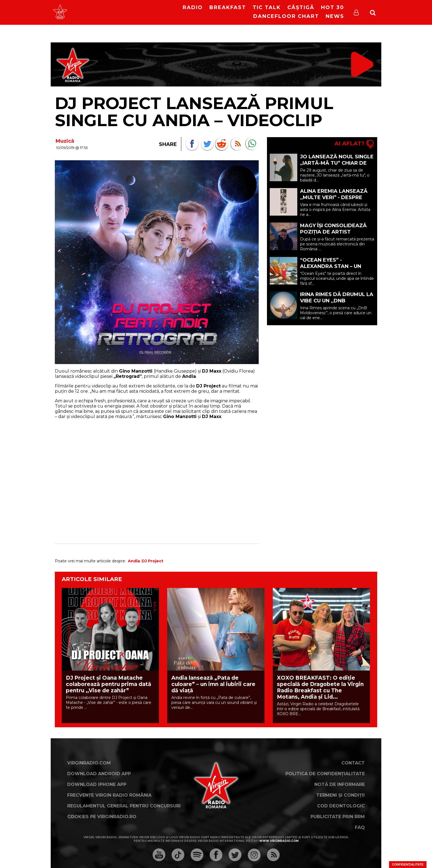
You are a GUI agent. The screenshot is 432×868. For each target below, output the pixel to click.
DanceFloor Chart (286, 16)
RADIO (193, 7)
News (335, 16)
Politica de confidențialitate (325, 774)
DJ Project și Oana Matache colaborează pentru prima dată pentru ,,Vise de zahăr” (109, 684)
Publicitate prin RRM (338, 817)
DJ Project (152, 561)
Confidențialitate (408, 864)
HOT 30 (333, 7)
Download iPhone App (97, 784)
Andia (134, 561)
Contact (353, 763)
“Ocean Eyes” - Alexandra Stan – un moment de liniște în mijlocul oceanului (331, 269)
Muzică (65, 141)
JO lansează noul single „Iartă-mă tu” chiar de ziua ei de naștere (337, 163)
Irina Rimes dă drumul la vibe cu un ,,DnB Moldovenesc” (337, 301)
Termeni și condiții (341, 795)
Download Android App (99, 774)
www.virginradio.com (279, 841)
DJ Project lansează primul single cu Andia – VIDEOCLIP (194, 112)
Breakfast (228, 7)
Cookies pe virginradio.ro (102, 817)
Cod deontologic (341, 806)
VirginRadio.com (89, 763)
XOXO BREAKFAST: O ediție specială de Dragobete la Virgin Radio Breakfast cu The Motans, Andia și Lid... (320, 687)
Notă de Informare (340, 784)
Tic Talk (267, 7)
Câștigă (301, 7)
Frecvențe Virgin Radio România (109, 795)
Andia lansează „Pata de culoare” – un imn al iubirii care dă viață (213, 684)
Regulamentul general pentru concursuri (124, 806)
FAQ (360, 827)
